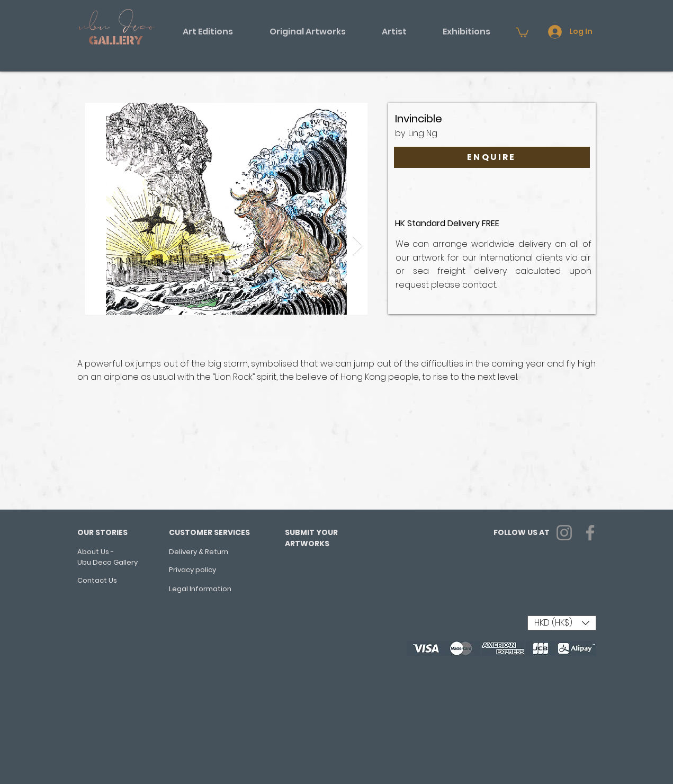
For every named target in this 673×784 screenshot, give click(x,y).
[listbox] (562, 623)
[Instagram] (564, 533)
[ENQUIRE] (492, 157)
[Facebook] (590, 533)
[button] (208, 32)
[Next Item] (358, 246)
